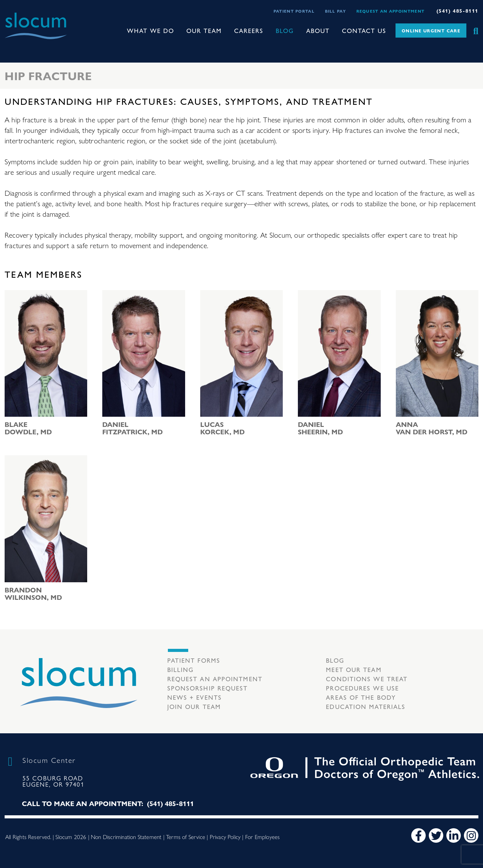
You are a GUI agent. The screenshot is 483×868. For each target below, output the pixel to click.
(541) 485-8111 (457, 11)
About (318, 30)
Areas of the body (361, 697)
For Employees (262, 837)
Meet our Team (354, 669)
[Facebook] (418, 835)
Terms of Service (186, 837)
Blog (285, 30)
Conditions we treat (367, 679)
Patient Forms (194, 660)
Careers (249, 30)
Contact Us (364, 30)
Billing (181, 669)
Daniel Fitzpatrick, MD (132, 428)
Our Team (204, 30)
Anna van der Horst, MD (432, 428)
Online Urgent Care (431, 31)
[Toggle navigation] (10, 45)
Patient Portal (294, 11)
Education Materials (366, 706)
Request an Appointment (391, 11)
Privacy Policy (225, 837)
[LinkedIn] (454, 835)
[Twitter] (436, 835)
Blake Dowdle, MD (28, 428)
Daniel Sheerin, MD (320, 428)
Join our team (194, 706)
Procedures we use (362, 688)
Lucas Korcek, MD (222, 428)
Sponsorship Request (208, 688)
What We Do (150, 30)
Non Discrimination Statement (126, 837)
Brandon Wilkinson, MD (33, 593)
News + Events (195, 697)
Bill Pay (335, 11)
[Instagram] (471, 835)
